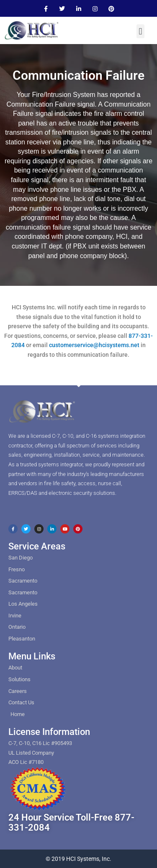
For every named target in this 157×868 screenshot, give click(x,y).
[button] (140, 31)
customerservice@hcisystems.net (94, 345)
